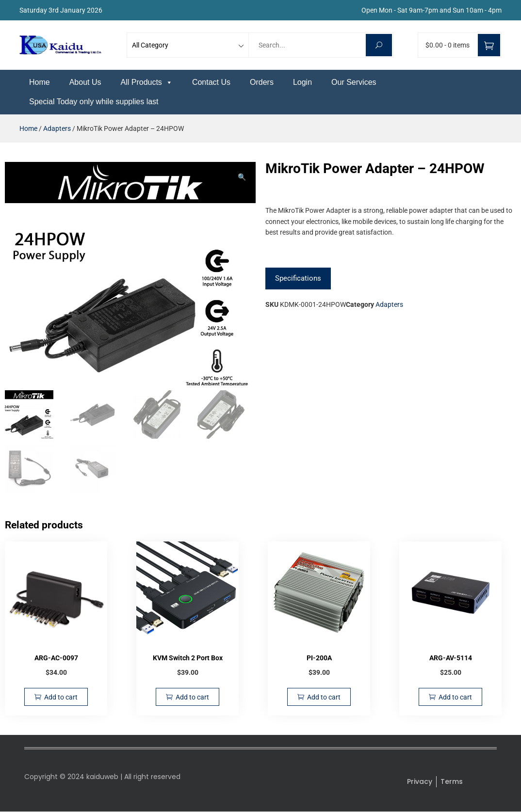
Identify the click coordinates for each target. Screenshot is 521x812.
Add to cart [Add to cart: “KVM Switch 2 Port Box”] (192, 699)
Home (40, 82)
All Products (147, 82)
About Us (85, 82)
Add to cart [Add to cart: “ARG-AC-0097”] (61, 699)
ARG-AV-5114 (451, 660)
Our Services (354, 82)
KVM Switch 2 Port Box (188, 660)
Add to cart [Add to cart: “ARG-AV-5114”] (455, 699)
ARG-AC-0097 (56, 660)
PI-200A (319, 660)
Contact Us (211, 82)
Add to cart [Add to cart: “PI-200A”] (324, 699)
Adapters (57, 128)
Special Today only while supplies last (94, 102)
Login (302, 82)
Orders (262, 82)
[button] (242, 177)
